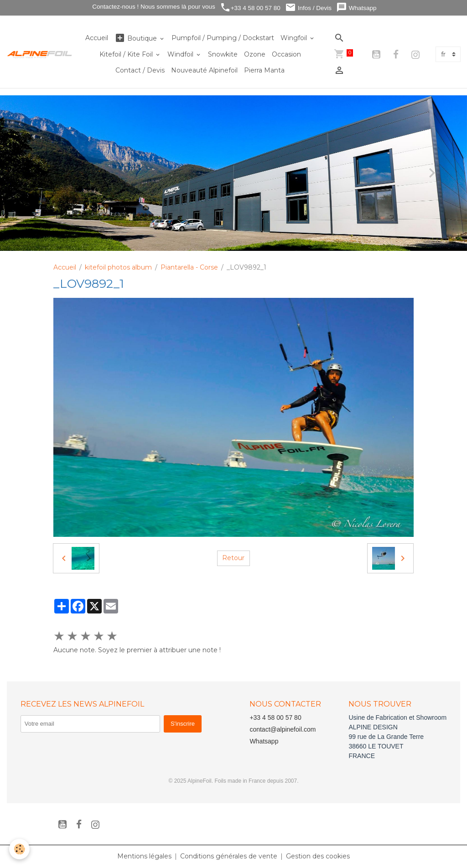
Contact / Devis (140, 70)
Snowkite (223, 54)
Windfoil (181, 54)
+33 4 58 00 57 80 (250, 8)
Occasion (286, 54)
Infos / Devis (308, 8)
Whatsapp (356, 8)
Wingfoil (295, 38)
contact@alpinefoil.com (283, 729)
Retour (233, 558)
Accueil (97, 38)
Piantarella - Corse (189, 267)
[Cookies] (19, 849)
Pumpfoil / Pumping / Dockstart (223, 38)
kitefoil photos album (118, 267)
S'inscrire (183, 724)
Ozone (255, 54)
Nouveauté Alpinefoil (204, 70)
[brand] (40, 54)
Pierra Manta (264, 70)
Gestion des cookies (318, 856)
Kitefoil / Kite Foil (127, 54)
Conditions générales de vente (229, 856)
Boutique (137, 38)
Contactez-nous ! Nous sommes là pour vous (153, 7)
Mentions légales (144, 856)
